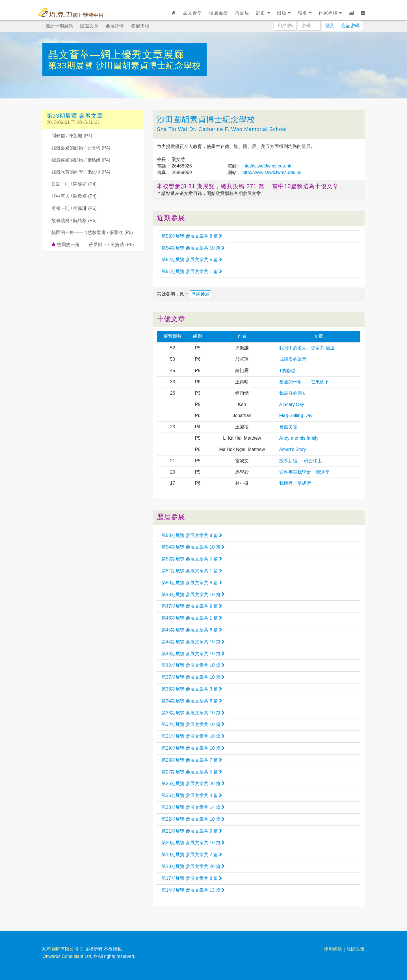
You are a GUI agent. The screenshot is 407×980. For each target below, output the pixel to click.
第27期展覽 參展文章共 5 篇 (192, 772)
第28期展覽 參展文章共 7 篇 (192, 760)
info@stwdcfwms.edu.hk (266, 166)
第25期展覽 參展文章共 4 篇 (192, 795)
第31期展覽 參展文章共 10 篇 (193, 736)
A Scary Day (292, 404)
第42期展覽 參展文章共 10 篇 (193, 665)
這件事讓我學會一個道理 (304, 472)
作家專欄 (330, 13)
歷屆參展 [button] (200, 294)
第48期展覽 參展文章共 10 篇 (193, 595)
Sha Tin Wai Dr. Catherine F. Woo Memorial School (222, 129)
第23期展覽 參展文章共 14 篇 (193, 807)
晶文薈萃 (192, 13)
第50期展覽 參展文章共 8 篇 (192, 583)
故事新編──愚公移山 (301, 461)
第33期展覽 (72, 65)
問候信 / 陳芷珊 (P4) (72, 136)
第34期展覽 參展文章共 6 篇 (192, 701)
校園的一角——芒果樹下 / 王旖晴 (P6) (93, 245)
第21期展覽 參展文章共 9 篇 (192, 831)
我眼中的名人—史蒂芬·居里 (307, 348)
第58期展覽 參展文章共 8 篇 (192, 236)
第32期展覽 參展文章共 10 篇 (193, 724)
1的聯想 (287, 370)
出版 (284, 13)
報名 (305, 13)
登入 (330, 26)
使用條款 (333, 949)
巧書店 (242, 13)
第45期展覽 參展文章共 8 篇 (192, 630)
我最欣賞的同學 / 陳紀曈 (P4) (81, 172)
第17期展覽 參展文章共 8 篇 (192, 878)
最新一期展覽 (59, 26)
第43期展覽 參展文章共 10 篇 (193, 654)
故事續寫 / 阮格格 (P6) (74, 221)
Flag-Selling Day (296, 415)
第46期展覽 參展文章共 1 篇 (192, 618)
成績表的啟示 (293, 359)
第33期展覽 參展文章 (75, 116)
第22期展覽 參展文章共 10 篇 (193, 819)
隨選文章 (89, 26)
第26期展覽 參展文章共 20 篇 (193, 784)
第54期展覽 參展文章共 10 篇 (193, 248)
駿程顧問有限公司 (60, 949)
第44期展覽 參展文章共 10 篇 (193, 642)
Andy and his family (299, 438)
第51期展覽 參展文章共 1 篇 (192, 271)
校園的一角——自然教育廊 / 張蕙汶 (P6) (92, 232)
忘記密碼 (350, 26)
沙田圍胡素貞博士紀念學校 (148, 65)
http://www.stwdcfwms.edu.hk (271, 172)
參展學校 (140, 26)
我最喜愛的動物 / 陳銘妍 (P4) (81, 160)
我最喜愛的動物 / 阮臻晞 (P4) (81, 148)
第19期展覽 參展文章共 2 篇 (192, 855)
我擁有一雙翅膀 (295, 483)
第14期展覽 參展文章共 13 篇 (193, 890)
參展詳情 (115, 26)
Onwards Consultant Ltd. (67, 956)
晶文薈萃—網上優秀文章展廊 (116, 54)
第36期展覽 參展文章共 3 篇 (192, 689)
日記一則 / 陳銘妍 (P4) (74, 184)
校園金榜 (218, 13)
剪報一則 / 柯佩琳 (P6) (74, 208)
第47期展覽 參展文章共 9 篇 (192, 606)
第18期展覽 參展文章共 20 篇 (193, 866)
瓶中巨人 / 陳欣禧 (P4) (74, 196)
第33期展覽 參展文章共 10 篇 (193, 713)
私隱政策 (356, 949)
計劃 (263, 13)
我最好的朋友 (293, 393)
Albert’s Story (293, 449)
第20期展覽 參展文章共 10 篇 (193, 843)
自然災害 (288, 427)
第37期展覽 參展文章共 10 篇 (193, 677)
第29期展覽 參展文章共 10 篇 (193, 748)
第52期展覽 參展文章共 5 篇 (192, 260)
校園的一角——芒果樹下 (304, 382)
